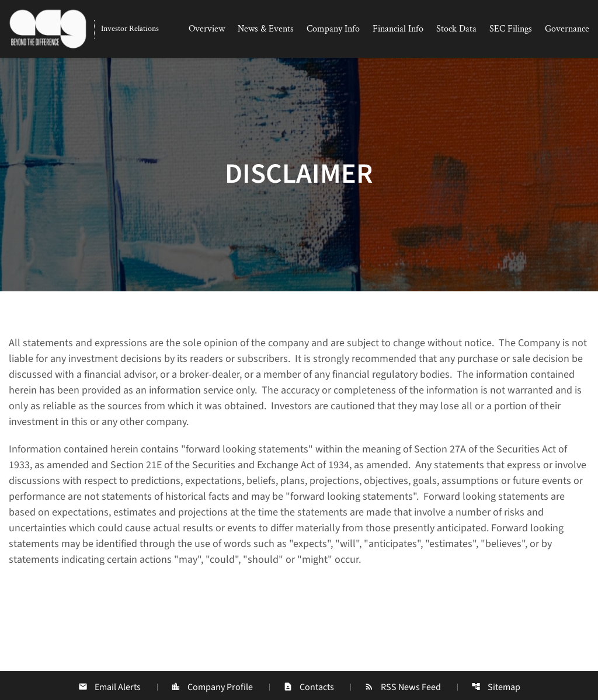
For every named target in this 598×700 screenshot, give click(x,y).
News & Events (266, 29)
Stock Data (456, 29)
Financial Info (398, 29)
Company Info (333, 29)
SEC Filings (511, 29)
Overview (207, 29)
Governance (567, 29)
